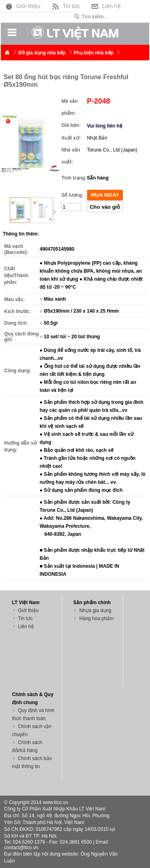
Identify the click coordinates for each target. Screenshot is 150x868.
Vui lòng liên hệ (105, 126)
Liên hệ (105, 6)
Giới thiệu (22, 6)
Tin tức (65, 6)
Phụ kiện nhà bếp (94, 53)
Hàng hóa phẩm (96, 619)
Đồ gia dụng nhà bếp (42, 53)
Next (54, 212)
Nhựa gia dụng (95, 611)
